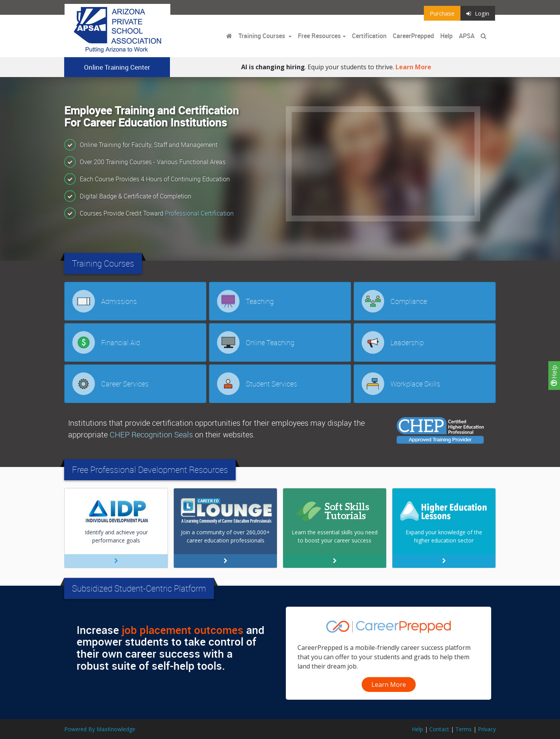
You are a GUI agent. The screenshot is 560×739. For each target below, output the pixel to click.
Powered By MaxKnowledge (100, 729)
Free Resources (319, 36)
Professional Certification (199, 213)
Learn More (413, 67)
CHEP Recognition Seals (151, 434)
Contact (439, 729)
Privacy (487, 729)
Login (478, 13)
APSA (467, 36)
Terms (464, 729)
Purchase (442, 13)
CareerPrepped (413, 36)
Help (554, 376)
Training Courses (262, 36)
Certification (369, 36)
